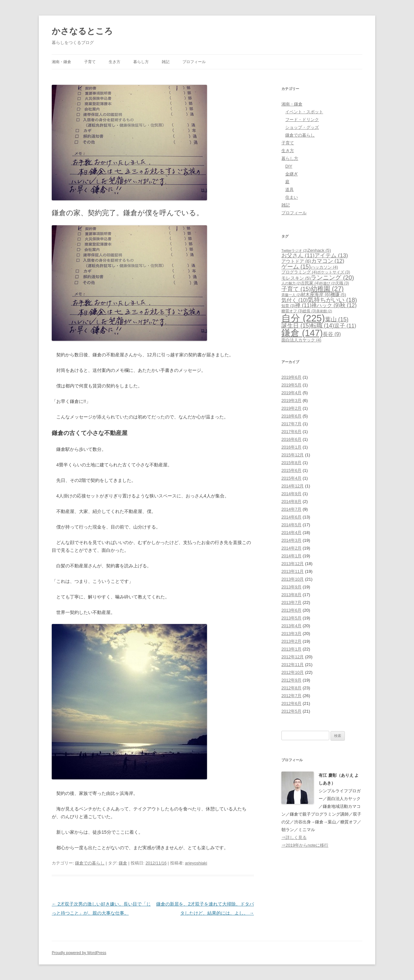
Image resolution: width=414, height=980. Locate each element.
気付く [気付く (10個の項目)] (294, 300)
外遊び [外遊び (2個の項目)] (327, 283)
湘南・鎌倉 (61, 62)
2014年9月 (291, 494)
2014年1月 (291, 556)
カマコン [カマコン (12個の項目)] (328, 261)
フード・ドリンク (302, 120)
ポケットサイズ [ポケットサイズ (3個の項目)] (333, 272)
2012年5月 (291, 711)
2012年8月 (291, 688)
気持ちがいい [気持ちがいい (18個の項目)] (332, 300)
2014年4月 (291, 533)
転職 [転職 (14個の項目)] (322, 326)
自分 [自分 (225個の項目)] (303, 318)
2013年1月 (291, 649)
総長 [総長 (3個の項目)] (310, 311)
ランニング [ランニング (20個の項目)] (332, 278)
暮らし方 (141, 62)
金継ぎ (292, 174)
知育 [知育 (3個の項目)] (288, 306)
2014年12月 (293, 486)
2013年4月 (291, 626)
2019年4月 (291, 393)
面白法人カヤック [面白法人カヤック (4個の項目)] (301, 340)
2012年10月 (293, 672)
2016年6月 (291, 439)
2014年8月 (291, 501)
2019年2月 (291, 408)
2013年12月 (293, 564)
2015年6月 (291, 470)
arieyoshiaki (196, 863)
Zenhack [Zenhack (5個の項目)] (319, 250)
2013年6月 (291, 610)
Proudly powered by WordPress (79, 953)
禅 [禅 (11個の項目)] (303, 305)
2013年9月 (291, 587)
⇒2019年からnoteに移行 (305, 845)
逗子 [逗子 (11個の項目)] (345, 326)
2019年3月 (291, 401)
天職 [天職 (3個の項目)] (342, 283)
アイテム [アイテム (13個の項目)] (331, 255)
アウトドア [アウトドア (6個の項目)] (296, 261)
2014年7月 (291, 509)
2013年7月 (291, 602)
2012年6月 (291, 703)
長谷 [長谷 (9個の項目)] (332, 334)
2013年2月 (291, 641)
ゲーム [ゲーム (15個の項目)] (296, 267)
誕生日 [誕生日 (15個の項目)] (296, 326)
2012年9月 (291, 680)
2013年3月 (291, 634)
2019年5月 (291, 385)
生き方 (114, 62)
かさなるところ (82, 31)
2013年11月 (293, 571)
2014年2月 (291, 548)
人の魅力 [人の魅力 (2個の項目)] (291, 283)
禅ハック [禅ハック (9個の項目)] (326, 305)
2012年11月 (293, 665)
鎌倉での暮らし (90, 863)
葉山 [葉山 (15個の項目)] (337, 319)
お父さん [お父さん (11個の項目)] (298, 256)
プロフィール (194, 62)
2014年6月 (291, 517)
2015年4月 (291, 478)
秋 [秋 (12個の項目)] (348, 305)
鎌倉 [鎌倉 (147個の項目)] (302, 333)
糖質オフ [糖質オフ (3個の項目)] (292, 311)
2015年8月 (291, 463)
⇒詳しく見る (294, 837)
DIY (289, 166)
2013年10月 (293, 579)
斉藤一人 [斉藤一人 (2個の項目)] (291, 295)
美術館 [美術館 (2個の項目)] (324, 311)
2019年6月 (291, 377)
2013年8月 (291, 595)
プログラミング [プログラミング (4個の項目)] (299, 272)
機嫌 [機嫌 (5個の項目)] (338, 295)
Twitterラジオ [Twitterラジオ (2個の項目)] (294, 251)
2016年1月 (291, 447)
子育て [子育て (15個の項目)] (296, 289)
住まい (292, 197)
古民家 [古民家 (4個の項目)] (310, 283)
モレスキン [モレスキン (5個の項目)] (296, 278)
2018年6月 (291, 416)
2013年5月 (291, 618)
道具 (289, 189)
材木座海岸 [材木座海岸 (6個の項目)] (316, 295)
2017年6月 (291, 432)
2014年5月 (291, 525)
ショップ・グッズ (302, 127)
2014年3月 (291, 540)
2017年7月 (291, 424)
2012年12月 (293, 657)
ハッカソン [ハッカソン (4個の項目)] (324, 267)
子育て (90, 62)
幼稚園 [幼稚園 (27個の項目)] (327, 289)
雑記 (166, 62)
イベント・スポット (304, 112)
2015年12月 (293, 455)
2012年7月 (291, 696)
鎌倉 (123, 863)
